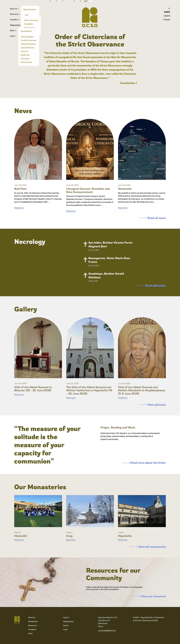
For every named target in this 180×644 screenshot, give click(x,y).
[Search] (167, 8)
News (12, 30)
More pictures (152, 405)
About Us (14, 9)
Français (167, 19)
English (167, 12)
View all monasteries (148, 547)
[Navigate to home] (17, 620)
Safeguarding (15, 25)
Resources (14, 14)
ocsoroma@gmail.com (107, 630)
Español (167, 16)
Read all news (152, 218)
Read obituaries (151, 285)
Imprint (66, 617)
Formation (14, 20)
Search (66, 625)
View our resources (149, 596)
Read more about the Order (144, 463)
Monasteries (33, 621)
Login (12, 36)
